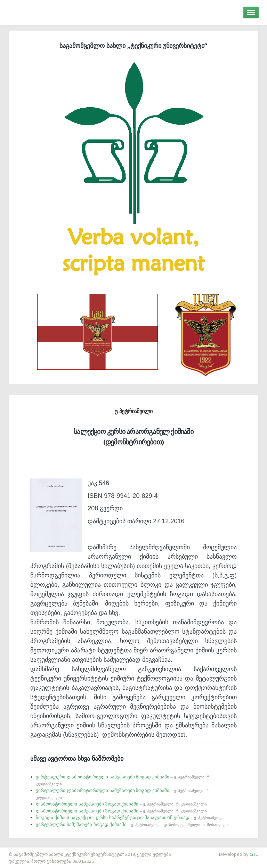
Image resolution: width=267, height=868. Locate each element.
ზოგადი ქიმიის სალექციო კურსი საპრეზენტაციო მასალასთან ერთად (130, 817)
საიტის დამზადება (21, 851)
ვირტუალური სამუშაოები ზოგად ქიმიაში (132, 824)
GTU (254, 854)
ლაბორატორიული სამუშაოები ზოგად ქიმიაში (121, 804)
